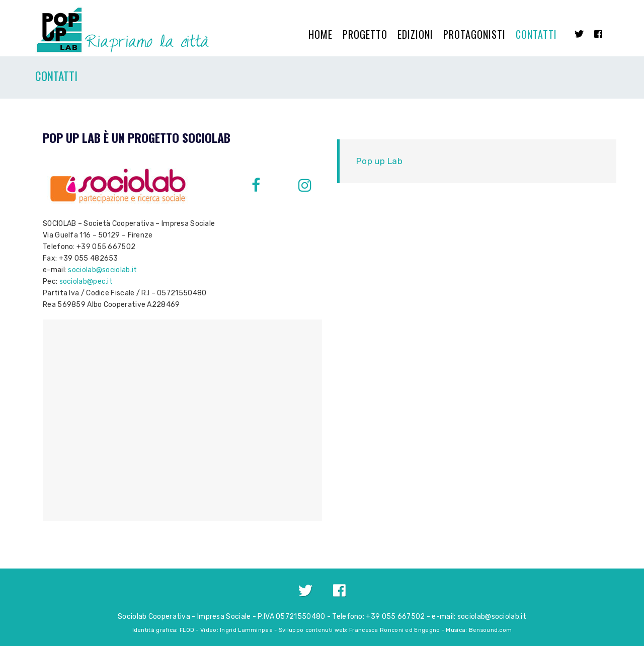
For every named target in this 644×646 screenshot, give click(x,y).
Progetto (365, 34)
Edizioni (415, 34)
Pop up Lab (379, 161)
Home (320, 34)
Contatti (536, 34)
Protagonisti (474, 34)
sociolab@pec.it (86, 281)
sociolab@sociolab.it (102, 270)
